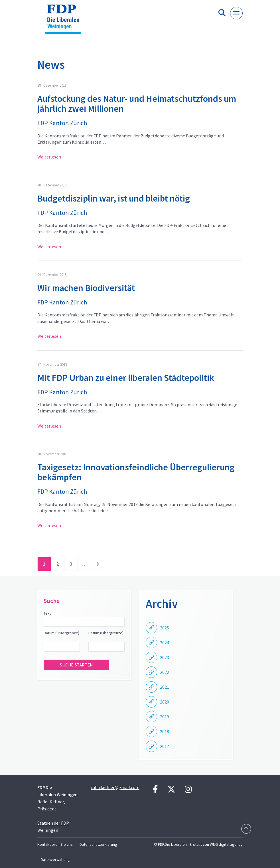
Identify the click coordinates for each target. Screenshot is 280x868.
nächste (98, 565)
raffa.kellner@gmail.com (115, 787)
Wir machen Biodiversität (86, 288)
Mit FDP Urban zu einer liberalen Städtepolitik (126, 378)
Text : (48, 613)
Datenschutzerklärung (98, 844)
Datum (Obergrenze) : (106, 636)
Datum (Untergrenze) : (61, 636)
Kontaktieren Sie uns (55, 844)
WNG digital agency (226, 844)
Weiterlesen (49, 157)
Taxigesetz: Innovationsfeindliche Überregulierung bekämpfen (136, 472)
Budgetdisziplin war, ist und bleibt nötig (114, 198)
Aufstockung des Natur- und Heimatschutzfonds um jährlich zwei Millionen (137, 104)
